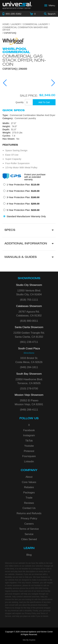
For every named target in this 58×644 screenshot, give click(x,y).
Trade (29, 498)
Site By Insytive (29, 640)
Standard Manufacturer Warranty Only (26, 216)
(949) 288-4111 (29, 410)
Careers (29, 524)
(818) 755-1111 (29, 300)
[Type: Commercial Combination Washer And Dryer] (29, 115)
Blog (29, 555)
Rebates (29, 487)
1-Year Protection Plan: (23, 185)
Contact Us (29, 508)
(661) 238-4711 (29, 342)
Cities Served (29, 539)
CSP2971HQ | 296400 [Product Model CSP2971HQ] (15, 69)
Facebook (29, 430)
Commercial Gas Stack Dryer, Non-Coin (24, 60)
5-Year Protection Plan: (23, 210)
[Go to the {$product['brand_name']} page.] (13, 41)
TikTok (29, 441)
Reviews (29, 503)
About (29, 477)
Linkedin (29, 461)
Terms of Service (29, 529)
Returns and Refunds (29, 513)
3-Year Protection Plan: (23, 197)
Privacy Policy (29, 518)
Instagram (29, 435)
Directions (29, 353)
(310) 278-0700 (29, 389)
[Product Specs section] (29, 230)
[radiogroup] (29, 201)
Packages (29, 493)
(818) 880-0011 (29, 321)
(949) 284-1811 (29, 367)
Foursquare (29, 456)
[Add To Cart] (44, 102)
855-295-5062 (37, 588)
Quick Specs (14, 110)
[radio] (21, 185)
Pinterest (29, 451)
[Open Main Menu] (50, 5)
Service (29, 534)
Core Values (29, 482)
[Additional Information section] (29, 244)
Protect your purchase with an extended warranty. (35, 177)
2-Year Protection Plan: (23, 191)
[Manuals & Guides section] (29, 257)
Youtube (29, 446)
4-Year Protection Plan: (23, 204)
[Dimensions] (29, 128)
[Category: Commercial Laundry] (29, 118)
